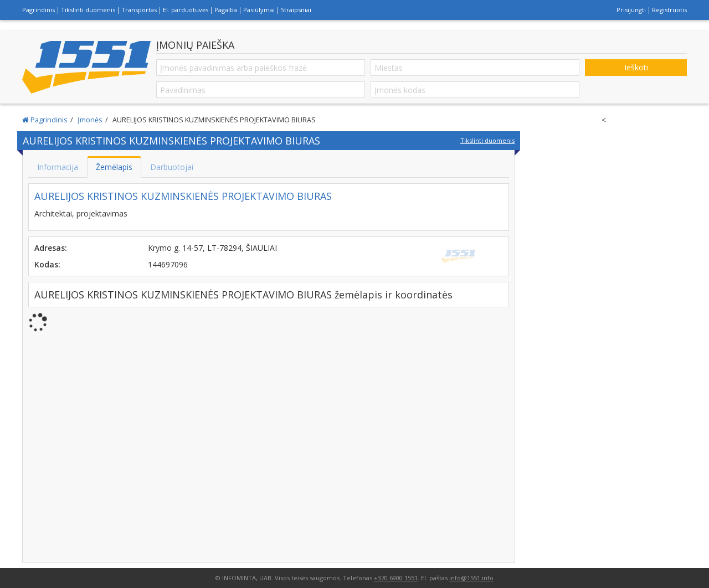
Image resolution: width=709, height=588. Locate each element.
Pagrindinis (38, 10)
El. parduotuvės (186, 10)
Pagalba (226, 10)
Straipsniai (296, 10)
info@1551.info (471, 578)
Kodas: (47, 264)
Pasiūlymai (259, 10)
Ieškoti (636, 67)
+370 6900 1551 (396, 578)
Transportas (139, 10)
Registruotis (669, 10)
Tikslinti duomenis (88, 10)
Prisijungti (631, 10)
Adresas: (51, 248)
